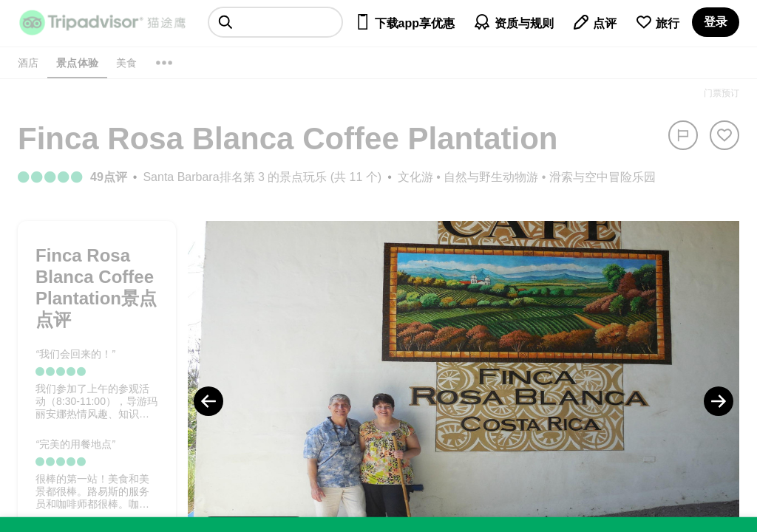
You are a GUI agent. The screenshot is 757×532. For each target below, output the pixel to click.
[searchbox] (275, 22)
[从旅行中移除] (724, 135)
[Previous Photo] (208, 401)
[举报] (683, 135)
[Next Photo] (719, 401)
